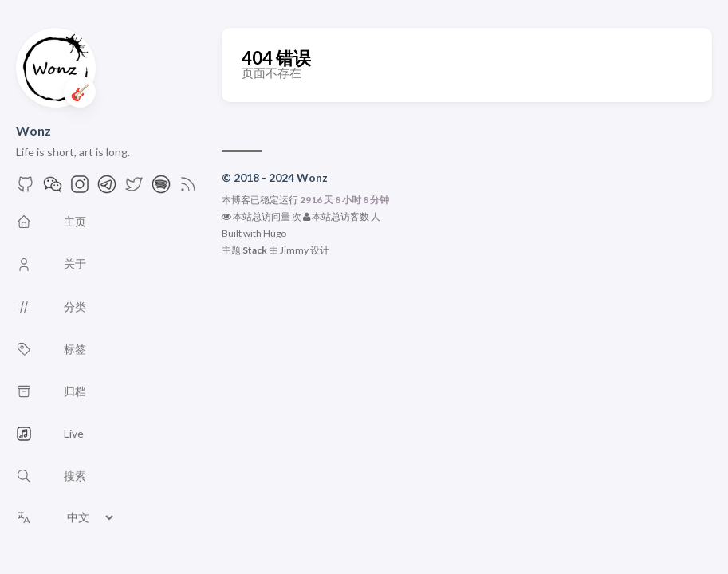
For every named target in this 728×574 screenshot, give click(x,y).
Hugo (275, 233)
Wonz (33, 130)
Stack (255, 250)
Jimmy (294, 250)
